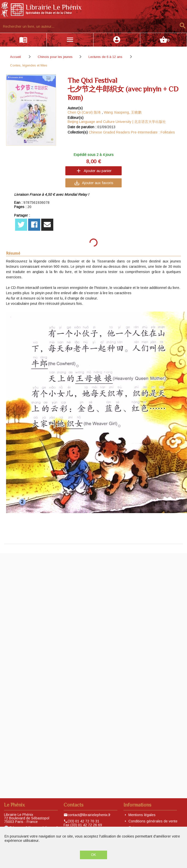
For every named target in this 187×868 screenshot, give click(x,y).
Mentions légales (142, 815)
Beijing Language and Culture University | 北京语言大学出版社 (117, 122)
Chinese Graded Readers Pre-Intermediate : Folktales (132, 132)
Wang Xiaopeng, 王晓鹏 (123, 112)
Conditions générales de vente (153, 821)
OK (93, 855)
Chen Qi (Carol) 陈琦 (84, 112)
